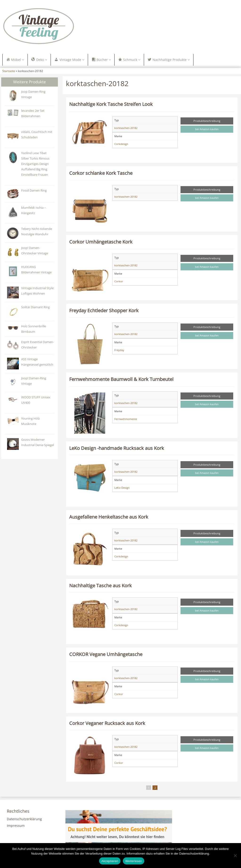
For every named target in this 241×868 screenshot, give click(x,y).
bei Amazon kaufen (207, 130)
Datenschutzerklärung (24, 820)
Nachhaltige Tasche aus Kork (100, 586)
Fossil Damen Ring (34, 191)
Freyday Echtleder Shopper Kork (104, 311)
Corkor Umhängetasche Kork (101, 242)
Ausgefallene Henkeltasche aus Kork (109, 517)
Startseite (9, 72)
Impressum (16, 826)
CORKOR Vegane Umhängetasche (106, 655)
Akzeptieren (110, 861)
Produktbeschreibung (207, 121)
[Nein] (235, 856)
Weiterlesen (134, 861)
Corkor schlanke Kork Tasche (101, 173)
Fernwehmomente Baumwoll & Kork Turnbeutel (121, 380)
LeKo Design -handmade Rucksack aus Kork (117, 448)
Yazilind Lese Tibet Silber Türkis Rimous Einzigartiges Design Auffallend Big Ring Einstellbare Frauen (35, 164)
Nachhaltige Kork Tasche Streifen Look (111, 105)
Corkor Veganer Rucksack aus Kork (107, 724)
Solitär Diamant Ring (35, 308)
